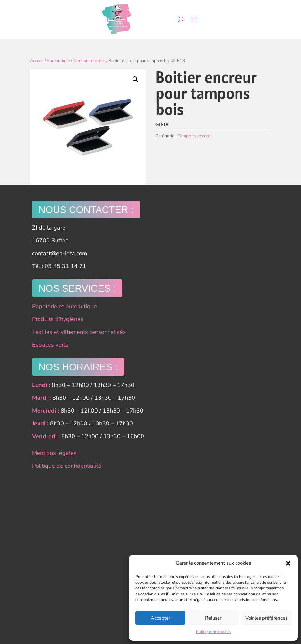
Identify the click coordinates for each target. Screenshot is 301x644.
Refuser (213, 618)
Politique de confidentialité (67, 466)
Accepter (160, 618)
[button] (288, 563)
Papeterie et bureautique (64, 306)
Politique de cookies (214, 632)
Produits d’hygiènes (58, 319)
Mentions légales (54, 453)
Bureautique (58, 61)
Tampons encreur (89, 61)
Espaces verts (50, 345)
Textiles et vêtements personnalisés (79, 332)
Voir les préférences (267, 618)
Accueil (37, 61)
